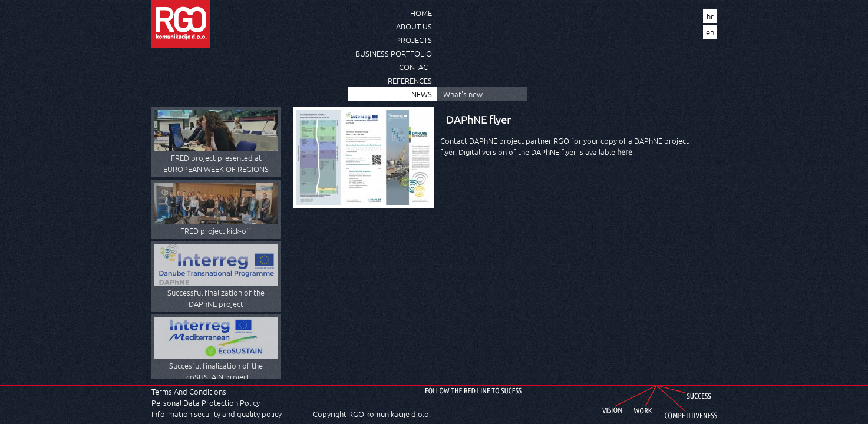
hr (710, 16)
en (710, 32)
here (625, 152)
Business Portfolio (394, 53)
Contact (415, 67)
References (410, 80)
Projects (414, 40)
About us (414, 26)
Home (421, 13)
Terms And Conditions (189, 391)
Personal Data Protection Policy (206, 403)
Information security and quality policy (217, 414)
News (422, 94)
